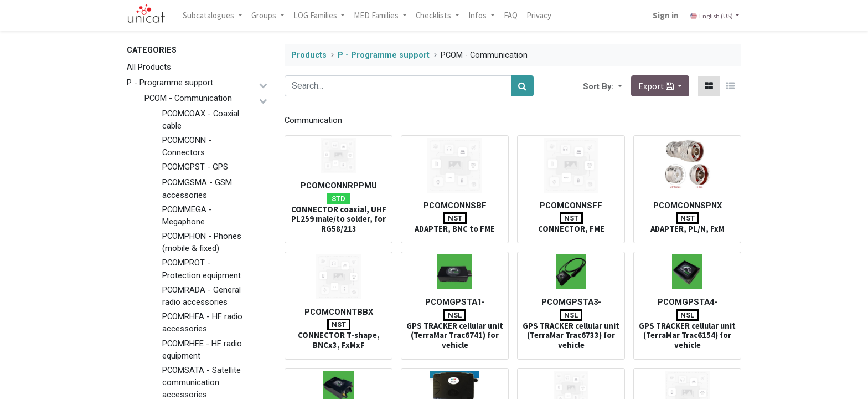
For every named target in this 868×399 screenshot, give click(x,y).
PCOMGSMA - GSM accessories (197, 188)
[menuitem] (511, 16)
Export (657, 86)
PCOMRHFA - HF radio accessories (202, 323)
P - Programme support (170, 83)
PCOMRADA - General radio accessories (201, 296)
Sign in (665, 15)
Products (309, 55)
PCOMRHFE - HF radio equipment (202, 350)
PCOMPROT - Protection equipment (201, 269)
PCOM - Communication (188, 98)
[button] (619, 86)
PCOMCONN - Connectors (187, 146)
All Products (149, 67)
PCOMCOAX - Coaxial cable (201, 120)
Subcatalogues (210, 15)
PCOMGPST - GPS (195, 167)
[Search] (522, 86)
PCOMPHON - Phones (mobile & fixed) (202, 242)
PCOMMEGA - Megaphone (187, 216)
